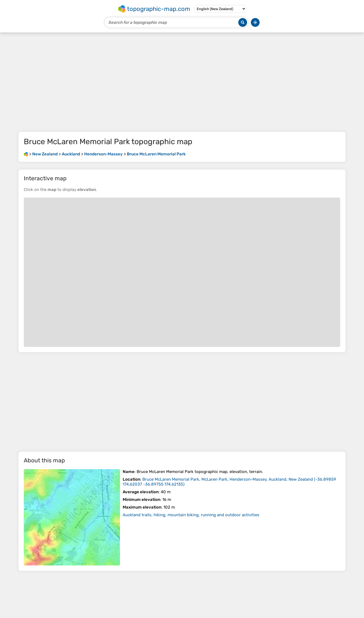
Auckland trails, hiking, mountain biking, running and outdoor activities (191, 515)
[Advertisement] (182, 82)
